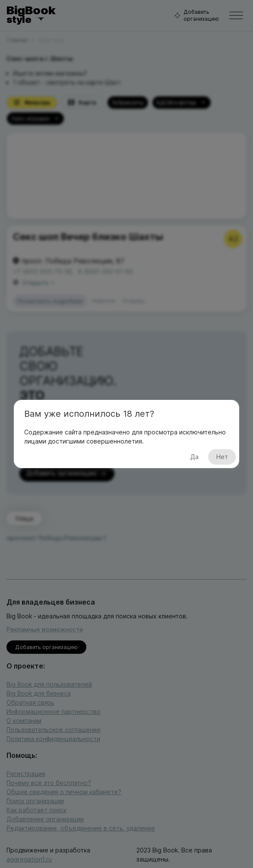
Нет (222, 457)
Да (194, 457)
